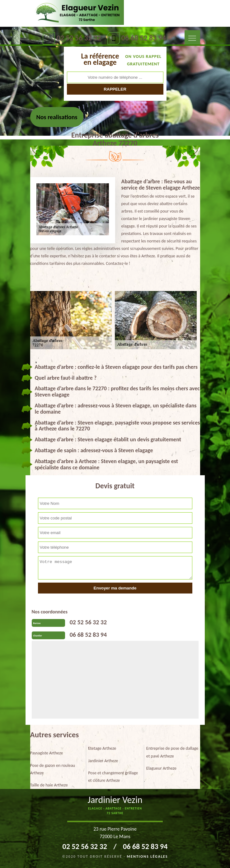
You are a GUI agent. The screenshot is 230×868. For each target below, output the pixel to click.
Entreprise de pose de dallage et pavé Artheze (172, 752)
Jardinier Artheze (103, 761)
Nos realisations (57, 117)
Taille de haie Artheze (49, 785)
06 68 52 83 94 (144, 38)
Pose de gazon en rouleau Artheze (53, 769)
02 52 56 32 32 (79, 38)
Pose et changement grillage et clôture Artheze (113, 777)
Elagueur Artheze (161, 768)
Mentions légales (148, 856)
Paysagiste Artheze (47, 753)
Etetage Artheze (102, 748)
